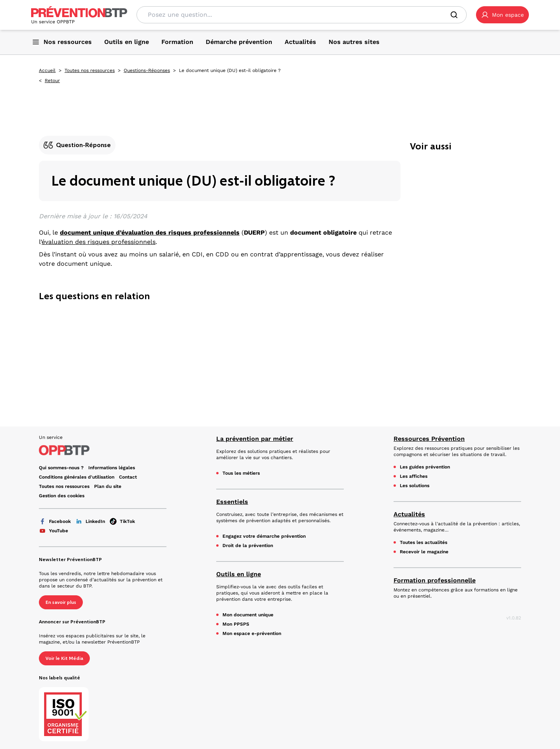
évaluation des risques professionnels (99, 242)
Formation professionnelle (435, 580)
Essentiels (232, 502)
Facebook (55, 521)
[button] (502, 15)
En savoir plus (61, 602)
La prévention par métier (255, 439)
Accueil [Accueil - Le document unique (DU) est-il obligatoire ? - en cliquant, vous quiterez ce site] (47, 70)
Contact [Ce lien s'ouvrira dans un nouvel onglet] (128, 477)
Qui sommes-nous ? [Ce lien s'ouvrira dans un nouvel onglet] (61, 468)
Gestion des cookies (62, 496)
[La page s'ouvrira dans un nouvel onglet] (502, 15)
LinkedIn (90, 521)
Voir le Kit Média (64, 658)
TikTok (122, 521)
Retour (52, 81)
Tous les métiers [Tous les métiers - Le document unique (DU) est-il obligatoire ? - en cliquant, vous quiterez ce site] (241, 473)
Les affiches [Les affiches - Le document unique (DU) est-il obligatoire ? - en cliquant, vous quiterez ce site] (414, 476)
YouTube (53, 531)
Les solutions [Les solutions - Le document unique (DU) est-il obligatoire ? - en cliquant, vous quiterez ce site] (415, 486)
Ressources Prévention (429, 439)
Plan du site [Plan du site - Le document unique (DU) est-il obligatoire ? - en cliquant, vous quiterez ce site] (108, 486)
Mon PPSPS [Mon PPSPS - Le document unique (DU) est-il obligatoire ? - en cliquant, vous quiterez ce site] (236, 624)
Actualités (409, 514)
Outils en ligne (239, 574)
